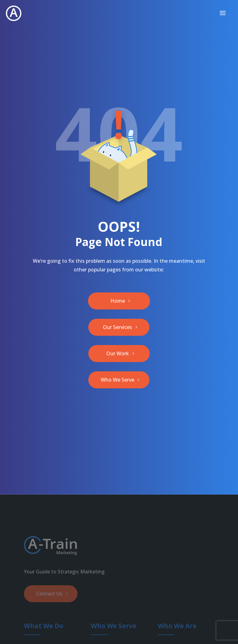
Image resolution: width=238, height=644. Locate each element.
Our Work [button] (118, 353)
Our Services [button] (117, 327)
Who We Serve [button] (117, 380)
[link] (14, 13)
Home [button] (118, 301)
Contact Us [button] (49, 594)
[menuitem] (223, 13)
